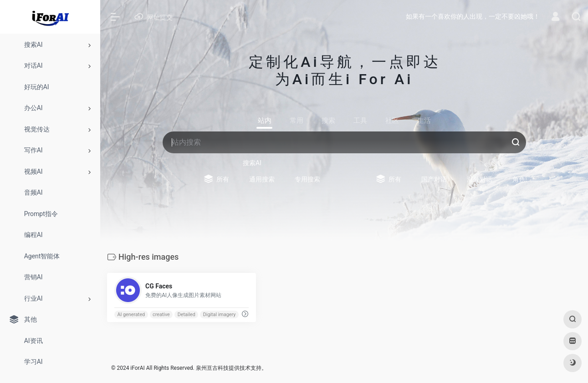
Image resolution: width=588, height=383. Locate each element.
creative (161, 315)
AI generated (131, 315)
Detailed (187, 315)
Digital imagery (220, 315)
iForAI (137, 368)
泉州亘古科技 (212, 368)
